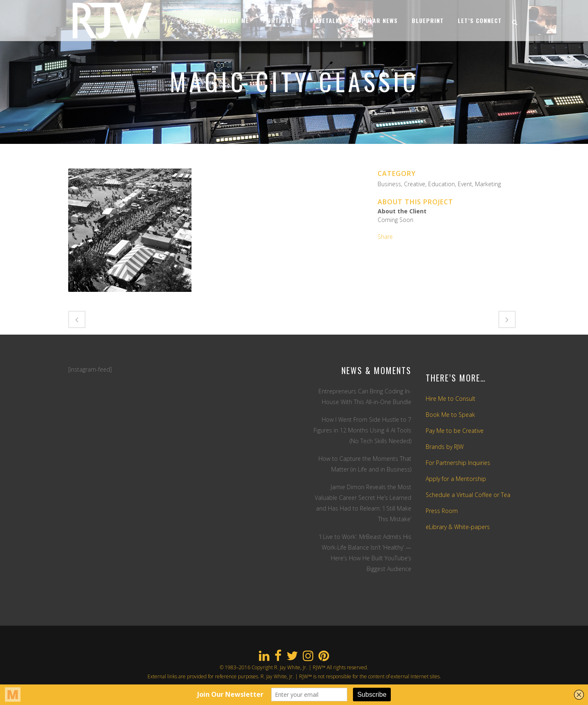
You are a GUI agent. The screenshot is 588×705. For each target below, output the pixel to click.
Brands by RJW (445, 447)
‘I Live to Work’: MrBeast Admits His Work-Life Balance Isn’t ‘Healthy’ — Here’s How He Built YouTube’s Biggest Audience (365, 553)
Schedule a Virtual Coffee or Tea (468, 495)
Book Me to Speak (450, 415)
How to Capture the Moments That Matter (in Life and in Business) (365, 464)
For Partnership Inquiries (458, 463)
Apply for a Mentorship (456, 479)
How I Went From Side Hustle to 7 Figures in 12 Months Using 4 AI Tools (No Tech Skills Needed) (362, 430)
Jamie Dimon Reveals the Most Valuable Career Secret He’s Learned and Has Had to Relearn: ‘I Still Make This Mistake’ (363, 503)
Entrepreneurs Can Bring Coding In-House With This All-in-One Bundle (365, 396)
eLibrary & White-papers (458, 527)
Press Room (442, 511)
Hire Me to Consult (451, 399)
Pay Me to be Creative (455, 431)
